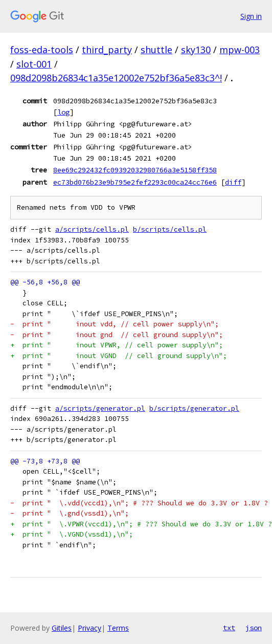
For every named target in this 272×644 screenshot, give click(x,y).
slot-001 (34, 64)
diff (233, 182)
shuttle (156, 50)
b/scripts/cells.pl (170, 229)
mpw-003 (240, 50)
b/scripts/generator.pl (194, 408)
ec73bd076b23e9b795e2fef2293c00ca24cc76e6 (135, 182)
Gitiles (62, 628)
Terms (118, 628)
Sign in (251, 16)
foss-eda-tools (42, 50)
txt (229, 628)
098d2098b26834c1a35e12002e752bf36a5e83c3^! (116, 78)
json (254, 628)
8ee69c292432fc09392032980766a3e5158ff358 (135, 170)
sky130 (196, 50)
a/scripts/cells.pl (92, 229)
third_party (107, 50)
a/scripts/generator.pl (100, 408)
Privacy (89, 628)
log (63, 112)
